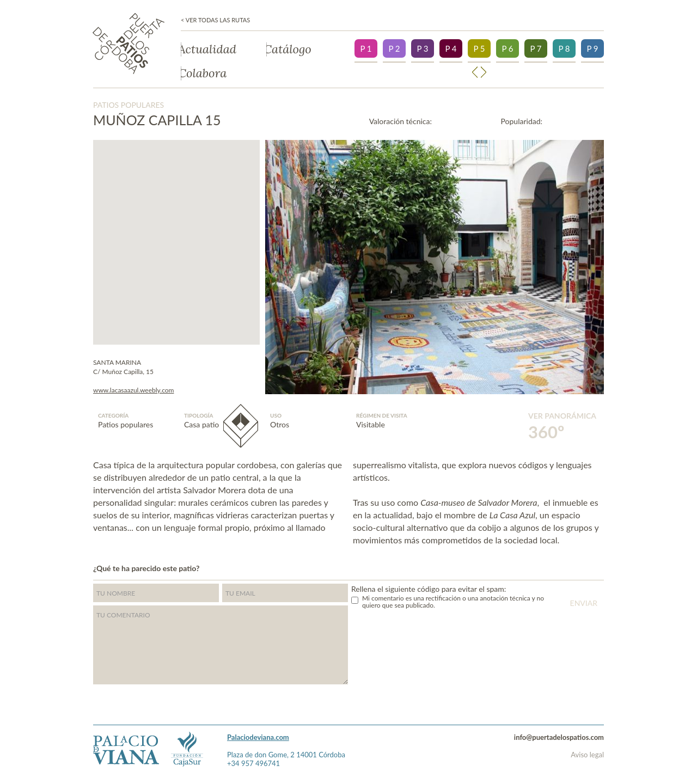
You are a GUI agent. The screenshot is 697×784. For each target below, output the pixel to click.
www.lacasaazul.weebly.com (133, 390)
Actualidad (209, 50)
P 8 (564, 48)
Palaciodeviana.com (258, 737)
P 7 (536, 48)
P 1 (366, 48)
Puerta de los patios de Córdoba (129, 44)
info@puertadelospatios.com (559, 737)
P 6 (507, 48)
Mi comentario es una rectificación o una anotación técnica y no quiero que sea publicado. (453, 602)
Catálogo (289, 50)
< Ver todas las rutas (215, 20)
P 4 (451, 48)
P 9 (592, 48)
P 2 (394, 48)
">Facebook (601, 567)
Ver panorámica (562, 427)
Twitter (580, 567)
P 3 (422, 48)
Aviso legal (587, 755)
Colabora (204, 73)
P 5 (479, 48)
